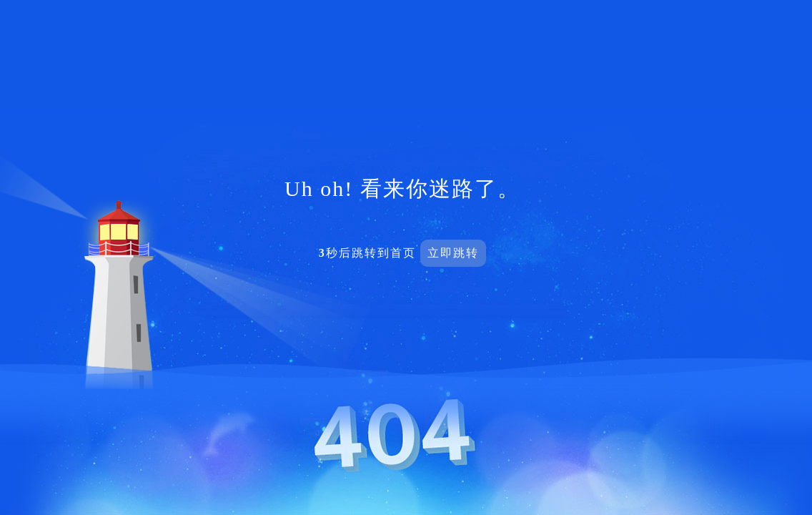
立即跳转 (453, 253)
